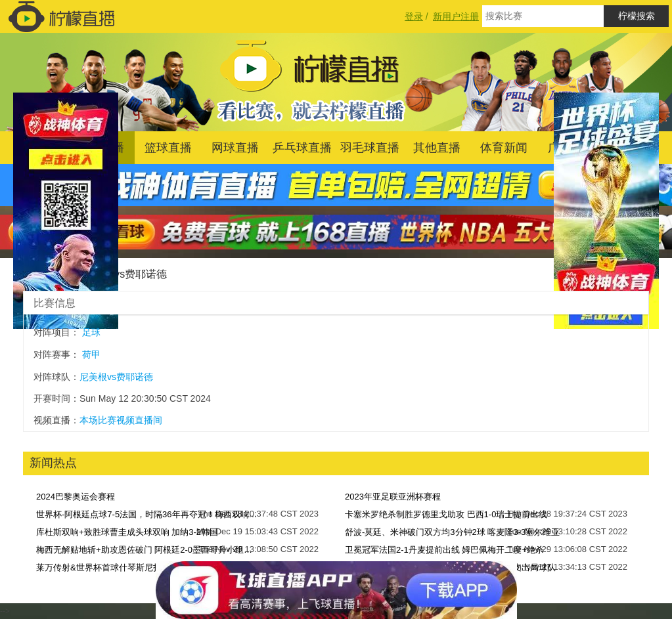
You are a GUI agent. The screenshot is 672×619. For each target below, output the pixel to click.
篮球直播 (168, 148)
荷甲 (91, 354)
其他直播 (437, 148)
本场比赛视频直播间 (121, 420)
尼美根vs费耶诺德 (125, 274)
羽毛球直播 (370, 148)
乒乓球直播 (302, 148)
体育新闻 (504, 148)
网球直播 (235, 148)
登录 (414, 16)
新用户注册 (456, 16)
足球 (91, 332)
